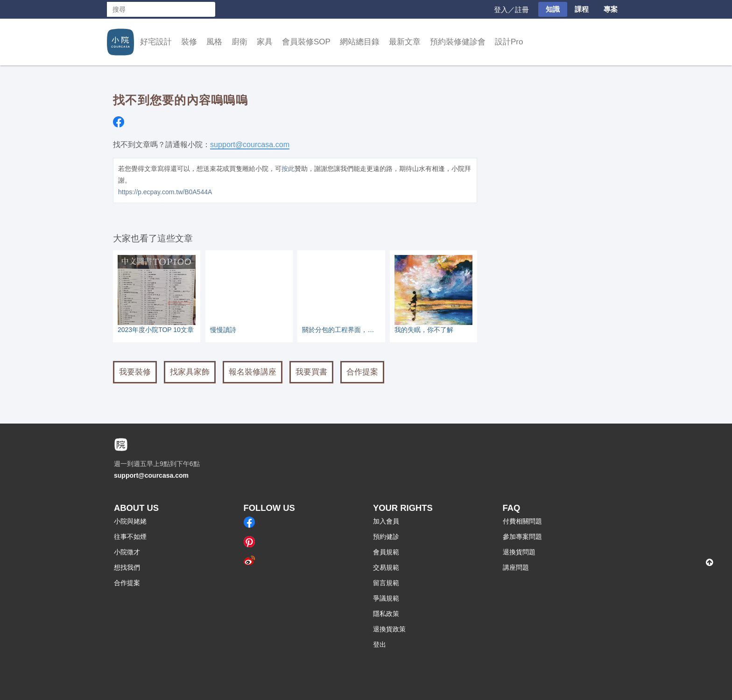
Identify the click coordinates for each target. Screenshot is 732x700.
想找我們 (127, 567)
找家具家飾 (190, 372)
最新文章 (405, 42)
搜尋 (208, 9)
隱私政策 (386, 614)
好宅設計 (156, 42)
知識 (553, 9)
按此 (288, 169)
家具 (265, 42)
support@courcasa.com (250, 144)
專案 (611, 9)
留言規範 (386, 583)
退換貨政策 (389, 629)
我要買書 (311, 372)
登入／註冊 (511, 10)
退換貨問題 (519, 552)
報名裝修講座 (253, 372)
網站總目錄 (360, 42)
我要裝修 (135, 372)
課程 (582, 9)
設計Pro (509, 42)
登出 (380, 644)
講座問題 (516, 567)
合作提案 (362, 372)
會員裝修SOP (306, 42)
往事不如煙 (130, 537)
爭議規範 (386, 598)
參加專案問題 (522, 537)
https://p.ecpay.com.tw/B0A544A (165, 192)
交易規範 (386, 567)
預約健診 (386, 537)
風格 (214, 42)
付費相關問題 (522, 521)
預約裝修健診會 (458, 42)
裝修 (189, 42)
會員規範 (386, 552)
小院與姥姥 (130, 521)
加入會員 (386, 521)
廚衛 (239, 42)
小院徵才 (127, 552)
